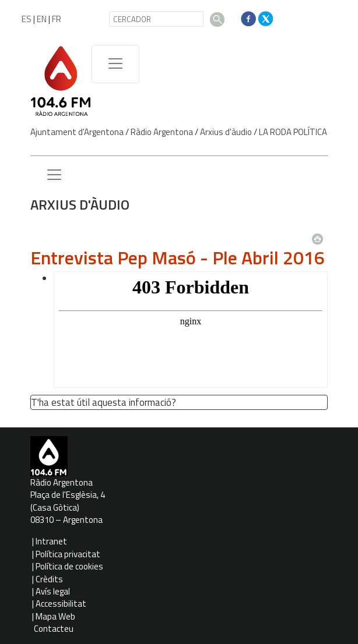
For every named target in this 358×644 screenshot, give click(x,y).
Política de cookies (69, 566)
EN (42, 19)
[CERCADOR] (156, 19)
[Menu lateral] (54, 175)
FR (57, 19)
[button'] (181, 403)
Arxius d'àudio (226, 132)
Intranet (51, 541)
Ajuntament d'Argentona (77, 132)
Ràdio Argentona (162, 132)
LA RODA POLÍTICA (293, 132)
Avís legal (53, 591)
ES (27, 19)
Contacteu (54, 629)
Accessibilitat (61, 604)
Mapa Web (55, 616)
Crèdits (49, 579)
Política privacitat (68, 554)
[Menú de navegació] (115, 64)
